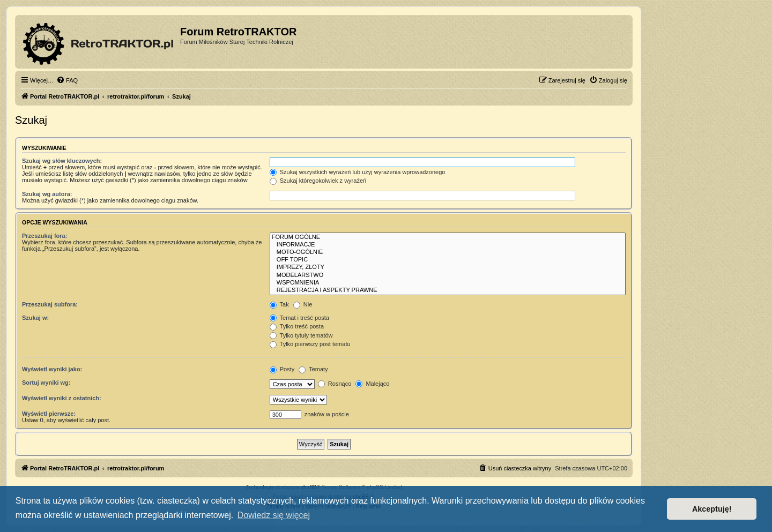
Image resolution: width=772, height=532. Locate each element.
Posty (282, 369)
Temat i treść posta (299, 318)
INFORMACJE (448, 245)
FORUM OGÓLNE (448, 237)
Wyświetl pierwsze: (49, 414)
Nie (303, 304)
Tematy (313, 369)
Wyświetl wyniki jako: (52, 369)
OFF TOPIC (448, 260)
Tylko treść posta (297, 326)
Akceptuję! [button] (712, 509)
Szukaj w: (35, 318)
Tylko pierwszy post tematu (310, 344)
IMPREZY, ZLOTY (448, 267)
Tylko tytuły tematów (301, 335)
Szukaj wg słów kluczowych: (62, 161)
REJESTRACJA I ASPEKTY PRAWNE (448, 290)
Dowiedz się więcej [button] (274, 515)
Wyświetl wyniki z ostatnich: (62, 398)
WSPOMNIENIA (448, 283)
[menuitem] (67, 80)
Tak (279, 304)
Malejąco (372, 384)
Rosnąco (335, 384)
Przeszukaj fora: (44, 236)
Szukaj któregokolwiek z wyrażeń (318, 181)
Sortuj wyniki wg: (46, 383)
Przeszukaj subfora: (50, 304)
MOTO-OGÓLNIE (448, 252)
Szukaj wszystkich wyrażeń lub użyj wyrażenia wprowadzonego (358, 172)
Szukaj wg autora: (47, 194)
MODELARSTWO (448, 275)
